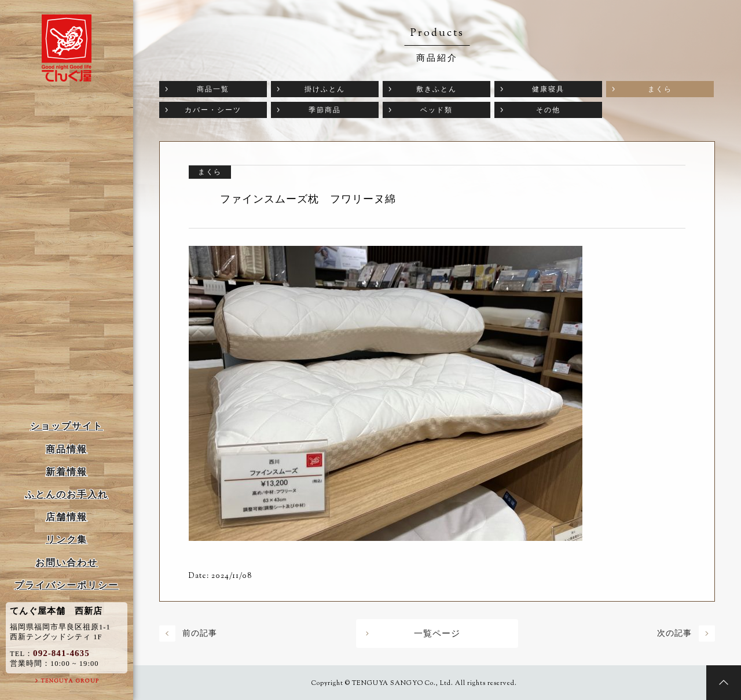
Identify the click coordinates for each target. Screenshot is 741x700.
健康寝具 (548, 89)
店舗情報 (67, 517)
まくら (660, 89)
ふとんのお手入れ (67, 494)
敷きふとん (436, 89)
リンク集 (67, 539)
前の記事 (200, 633)
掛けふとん (325, 89)
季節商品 (325, 110)
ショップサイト (67, 426)
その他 (548, 110)
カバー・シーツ (213, 110)
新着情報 (67, 472)
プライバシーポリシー (67, 585)
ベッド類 (436, 110)
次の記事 (674, 633)
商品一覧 (213, 89)
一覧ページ (437, 633)
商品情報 (67, 449)
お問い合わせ (67, 563)
